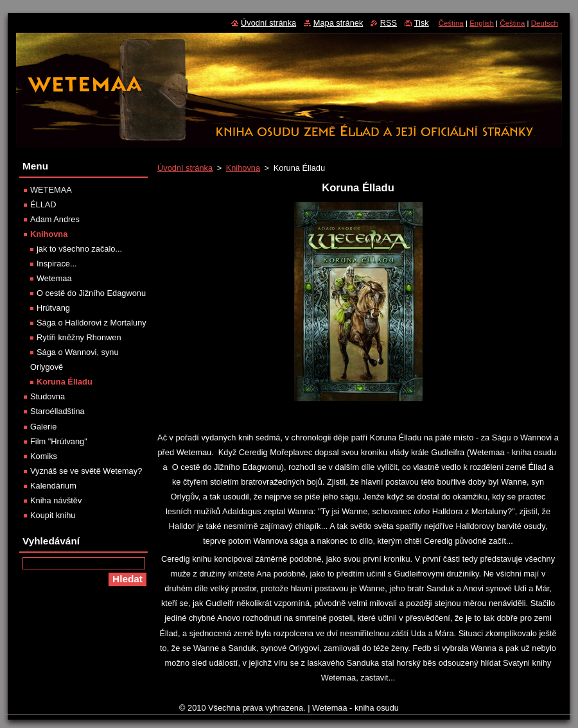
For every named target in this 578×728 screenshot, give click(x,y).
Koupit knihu (53, 515)
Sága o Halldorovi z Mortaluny (92, 323)
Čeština (451, 23)
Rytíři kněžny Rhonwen (79, 337)
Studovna (48, 396)
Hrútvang (53, 308)
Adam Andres (55, 219)
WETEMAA (51, 190)
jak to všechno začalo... (79, 249)
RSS (389, 23)
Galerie (43, 427)
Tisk (422, 23)
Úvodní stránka (185, 168)
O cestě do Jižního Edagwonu (91, 293)
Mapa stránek (338, 23)
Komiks (44, 456)
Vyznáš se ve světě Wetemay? (86, 471)
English (482, 23)
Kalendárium (53, 486)
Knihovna (243, 168)
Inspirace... (57, 264)
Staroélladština (57, 411)
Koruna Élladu (65, 382)
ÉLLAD (43, 204)
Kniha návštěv (56, 500)
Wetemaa (54, 278)
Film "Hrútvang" (59, 441)
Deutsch (545, 23)
